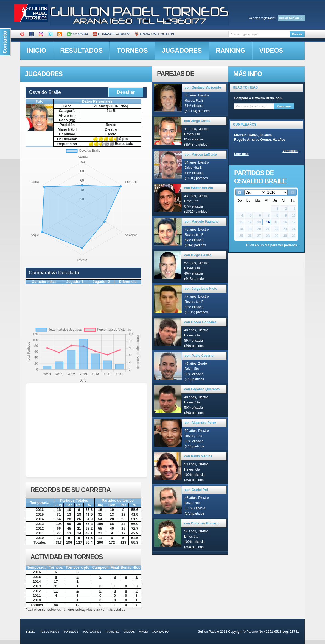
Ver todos (290, 151)
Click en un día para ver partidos (272, 245)
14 (268, 222)
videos (271, 51)
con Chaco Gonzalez (200, 322)
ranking (230, 51)
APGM (143, 632)
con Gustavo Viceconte (203, 87)
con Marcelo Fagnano (202, 222)
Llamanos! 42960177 (111, 34)
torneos (132, 51)
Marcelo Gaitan (246, 135)
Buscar (297, 34)
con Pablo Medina (198, 456)
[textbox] (259, 34)
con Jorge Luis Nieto (201, 289)
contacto (160, 632)
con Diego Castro (198, 255)
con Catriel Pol (196, 490)
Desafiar (126, 92)
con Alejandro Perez (201, 423)
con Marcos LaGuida (201, 154)
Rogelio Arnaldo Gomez (253, 140)
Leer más (241, 154)
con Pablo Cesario (199, 356)
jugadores (182, 51)
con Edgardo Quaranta (202, 389)
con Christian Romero (201, 523)
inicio (37, 51)
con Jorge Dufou (197, 121)
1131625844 (77, 34)
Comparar (284, 106)
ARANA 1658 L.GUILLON (154, 34)
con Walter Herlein (199, 188)
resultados (81, 51)
